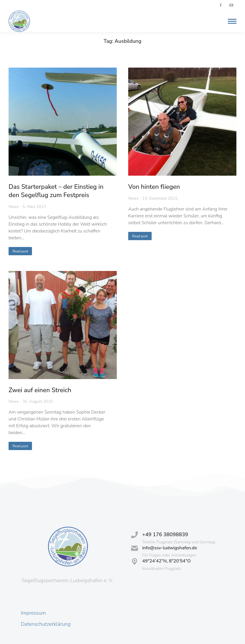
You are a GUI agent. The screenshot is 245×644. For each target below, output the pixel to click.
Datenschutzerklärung (46, 624)
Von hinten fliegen (154, 187)
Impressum (33, 613)
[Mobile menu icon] (231, 21)
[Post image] (63, 122)
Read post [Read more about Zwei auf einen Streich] (20, 446)
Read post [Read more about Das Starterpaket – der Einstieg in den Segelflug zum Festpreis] (20, 251)
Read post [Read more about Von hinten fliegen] (140, 236)
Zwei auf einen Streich (40, 390)
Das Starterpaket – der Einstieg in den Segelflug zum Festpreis (56, 191)
